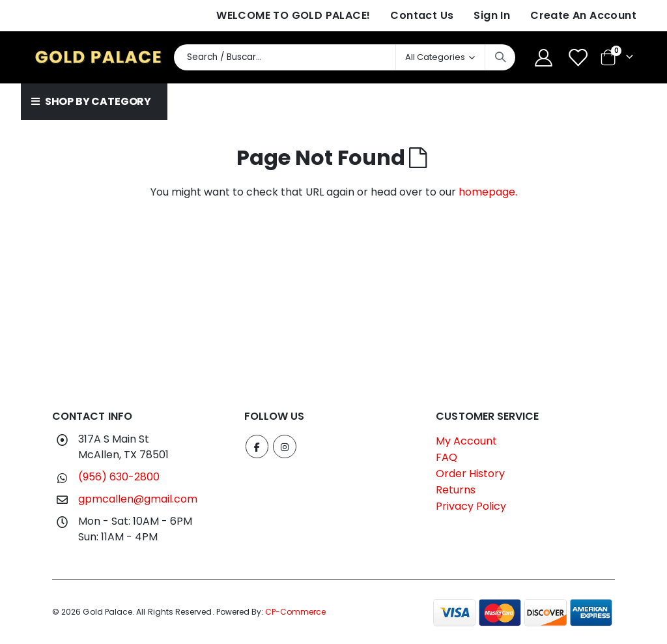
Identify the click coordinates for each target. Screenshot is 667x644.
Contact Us (422, 15)
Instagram (285, 446)
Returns (456, 490)
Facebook (257, 446)
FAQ (447, 457)
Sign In (492, 15)
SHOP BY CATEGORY (91, 101)
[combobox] (345, 57)
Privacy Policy (471, 506)
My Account (466, 441)
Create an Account (583, 15)
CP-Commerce (295, 612)
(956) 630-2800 (119, 477)
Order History (470, 474)
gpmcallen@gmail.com (138, 499)
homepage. (488, 192)
